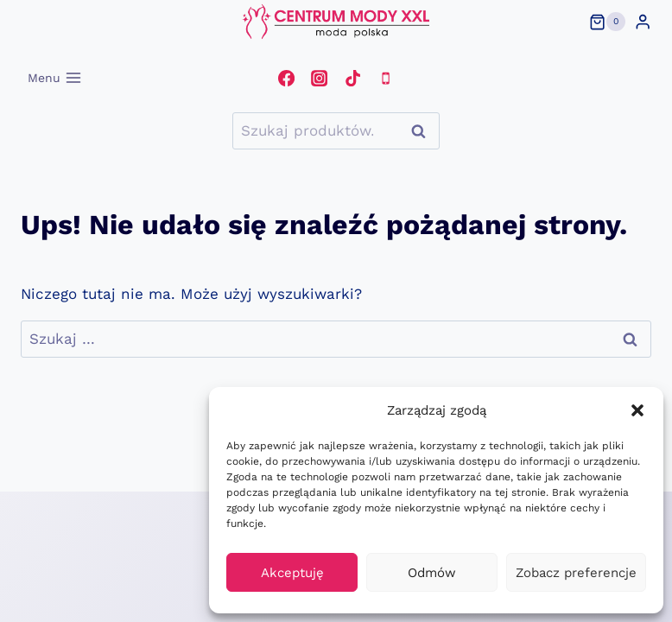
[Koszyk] (607, 22)
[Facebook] (286, 78)
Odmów (432, 573)
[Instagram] (320, 78)
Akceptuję (292, 573)
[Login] (643, 22)
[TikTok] (352, 78)
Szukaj (423, 131)
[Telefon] (385, 78)
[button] (637, 410)
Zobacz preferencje (576, 573)
